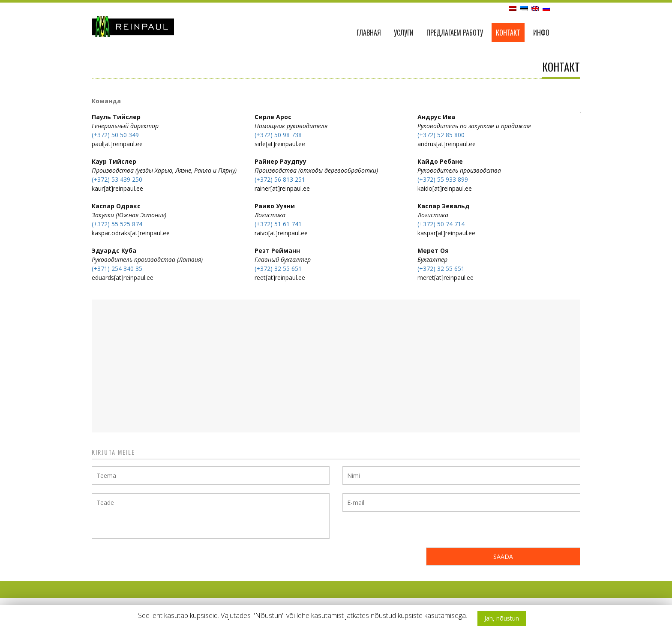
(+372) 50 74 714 (441, 224)
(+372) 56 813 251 (280, 179)
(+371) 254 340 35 (117, 268)
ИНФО (541, 33)
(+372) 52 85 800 (441, 135)
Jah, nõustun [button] (502, 618)
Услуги (404, 33)
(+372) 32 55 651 (278, 268)
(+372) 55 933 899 (443, 179)
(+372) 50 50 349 (115, 135)
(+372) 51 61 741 (278, 224)
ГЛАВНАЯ (369, 33)
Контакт (508, 33)
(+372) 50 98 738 (278, 135)
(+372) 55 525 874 (117, 224)
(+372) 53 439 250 (117, 179)
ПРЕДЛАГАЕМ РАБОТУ (455, 33)
